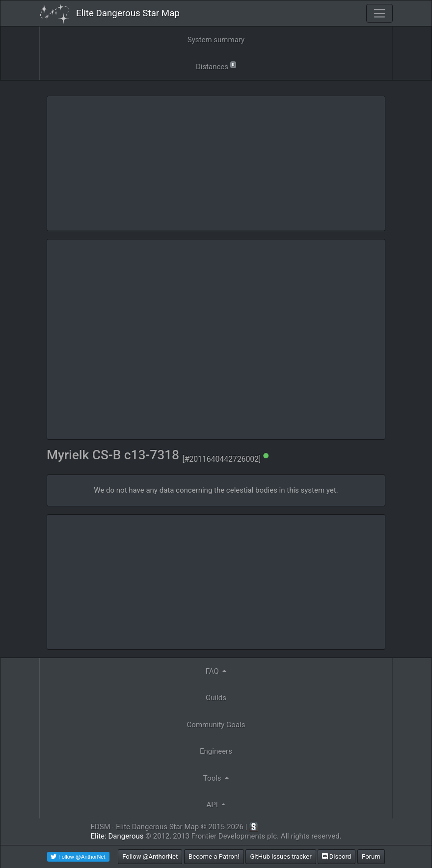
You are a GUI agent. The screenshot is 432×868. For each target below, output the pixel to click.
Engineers (216, 751)
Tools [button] (213, 778)
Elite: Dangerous (117, 836)
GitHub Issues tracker (281, 856)
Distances (216, 66)
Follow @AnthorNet (150, 856)
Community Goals (216, 725)
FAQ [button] (213, 671)
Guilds (216, 698)
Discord (337, 856)
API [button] (213, 805)
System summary (216, 40)
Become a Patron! (214, 856)
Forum (371, 856)
